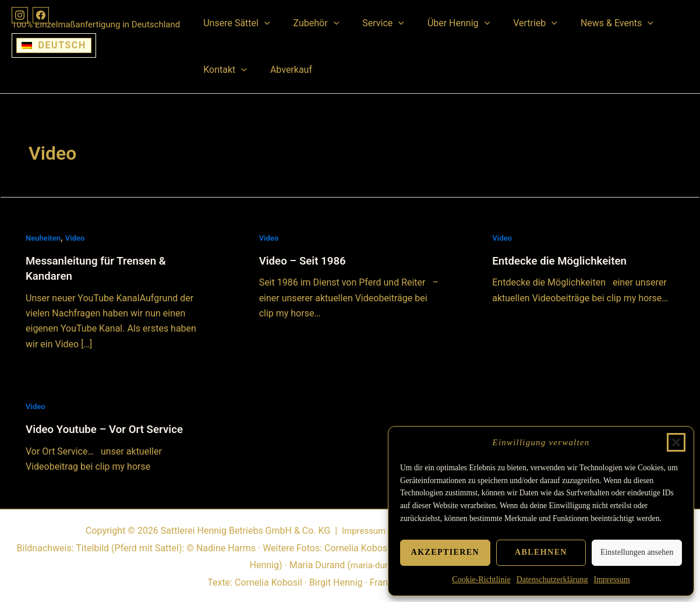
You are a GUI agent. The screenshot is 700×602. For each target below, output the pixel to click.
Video (78, 238)
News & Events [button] (591, 23)
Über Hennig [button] (442, 23)
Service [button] (372, 23)
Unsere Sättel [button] (234, 23)
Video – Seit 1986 (306, 260)
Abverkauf (284, 70)
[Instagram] (21, 16)
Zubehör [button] (310, 23)
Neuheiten (44, 238)
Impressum (611, 580)
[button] (676, 442)
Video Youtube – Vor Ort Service (110, 429)
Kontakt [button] (223, 70)
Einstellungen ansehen (637, 552)
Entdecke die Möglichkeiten (564, 260)
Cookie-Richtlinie (481, 580)
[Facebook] (44, 16)
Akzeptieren (445, 552)
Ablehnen (541, 552)
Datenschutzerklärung (552, 580)
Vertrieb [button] (514, 23)
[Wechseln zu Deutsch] (54, 45)
